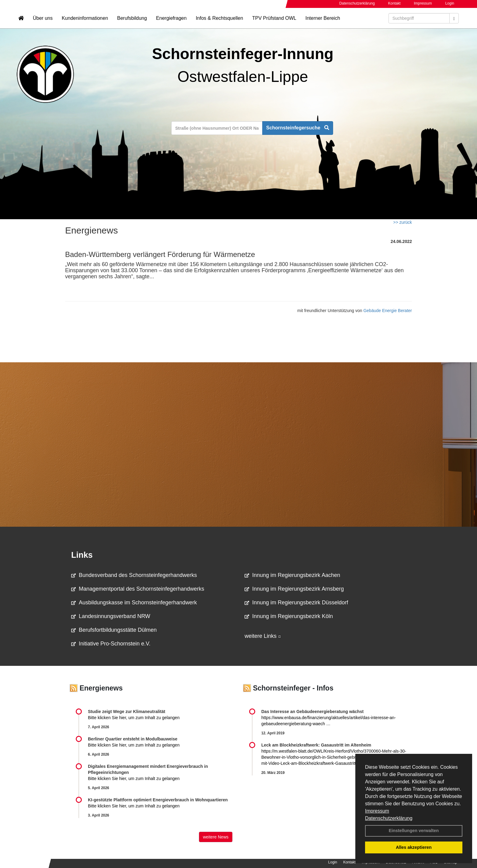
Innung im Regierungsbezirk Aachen (292, 575)
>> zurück (403, 222)
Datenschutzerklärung (389, 818)
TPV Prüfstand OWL (274, 23)
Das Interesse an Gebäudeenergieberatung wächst (312, 712)
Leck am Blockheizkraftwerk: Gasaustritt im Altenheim (316, 745)
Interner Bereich (323, 23)
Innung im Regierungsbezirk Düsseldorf (296, 603)
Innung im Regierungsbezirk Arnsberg (294, 589)
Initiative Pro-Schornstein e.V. (111, 644)
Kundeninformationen (85, 23)
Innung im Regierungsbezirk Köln (289, 616)
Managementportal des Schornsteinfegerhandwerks (138, 589)
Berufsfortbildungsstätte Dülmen (114, 630)
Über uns (43, 23)
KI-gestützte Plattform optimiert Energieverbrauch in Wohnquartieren (158, 800)
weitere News (216, 837)
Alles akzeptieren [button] (414, 847)
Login (450, 3)
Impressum (377, 811)
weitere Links (263, 636)
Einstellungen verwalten (414, 831)
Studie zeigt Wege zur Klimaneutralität (127, 712)
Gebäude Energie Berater (388, 311)
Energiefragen (171, 23)
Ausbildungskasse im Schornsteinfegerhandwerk (134, 603)
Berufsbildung (132, 23)
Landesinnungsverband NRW (111, 616)
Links (82, 555)
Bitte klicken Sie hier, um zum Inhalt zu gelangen (134, 718)
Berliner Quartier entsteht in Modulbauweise (133, 739)
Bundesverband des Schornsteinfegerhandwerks (134, 575)
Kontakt (394, 3)
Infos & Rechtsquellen (219, 23)
